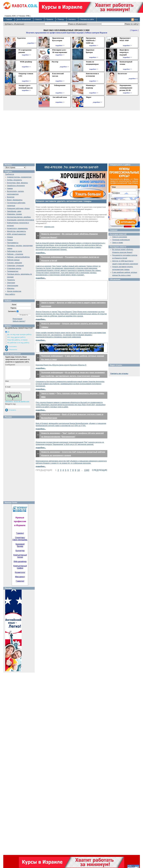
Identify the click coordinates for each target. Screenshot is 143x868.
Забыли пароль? (19, 321)
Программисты (13, 243)
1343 (87, 470)
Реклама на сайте (87, 19)
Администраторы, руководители (19, 177)
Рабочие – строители (15, 254)
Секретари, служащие (16, 266)
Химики (10, 188)
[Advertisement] (72, 290)
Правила (50, 19)
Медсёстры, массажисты (17, 231)
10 (79, 470)
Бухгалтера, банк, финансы (17, 183)
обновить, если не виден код (17, 401)
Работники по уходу (15, 251)
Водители (11, 197)
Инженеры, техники (14, 214)
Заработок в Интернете (16, 186)
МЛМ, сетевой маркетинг (17, 234)
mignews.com (49, 227)
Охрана (10, 237)
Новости (39, 19)
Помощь (61, 19)
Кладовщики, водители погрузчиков (21, 220)
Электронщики (13, 286)
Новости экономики (51, 234)
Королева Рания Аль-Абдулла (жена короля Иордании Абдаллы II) (61, 365)
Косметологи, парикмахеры (17, 228)
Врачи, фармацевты (15, 200)
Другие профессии (14, 291)
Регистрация (17, 319)
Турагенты (11, 280)
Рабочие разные (13, 260)
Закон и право (48, 303)
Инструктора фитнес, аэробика (19, 217)
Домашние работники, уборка (18, 208)
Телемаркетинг (13, 271)
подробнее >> (32, 43)
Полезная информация (52, 257)
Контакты (72, 19)
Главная (9, 19)
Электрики (11, 283)
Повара (10, 240)
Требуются (10, 174)
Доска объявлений (24, 19)
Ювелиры (11, 288)
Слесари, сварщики (15, 263)
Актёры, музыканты (15, 180)
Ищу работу (10, 294)
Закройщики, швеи (14, 211)
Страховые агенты (14, 268)
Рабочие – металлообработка (18, 257)
